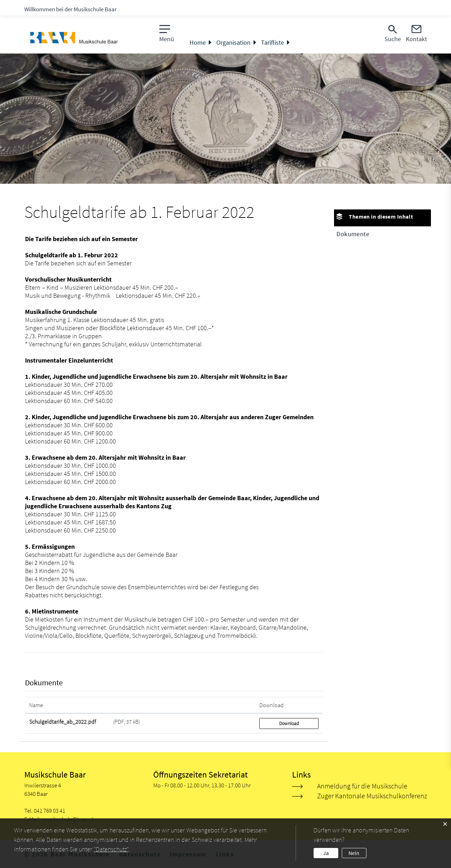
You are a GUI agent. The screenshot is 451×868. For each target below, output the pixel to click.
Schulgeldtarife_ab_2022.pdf (63, 722)
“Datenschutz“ (111, 849)
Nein (354, 853)
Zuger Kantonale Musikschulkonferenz (372, 796)
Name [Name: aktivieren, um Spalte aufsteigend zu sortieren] (36, 705)
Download (289, 723)
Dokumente (353, 234)
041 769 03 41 (50, 811)
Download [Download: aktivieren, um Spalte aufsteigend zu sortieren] (271, 705)
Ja (326, 853)
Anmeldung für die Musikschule (362, 786)
